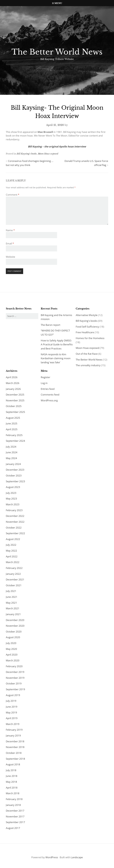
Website (10, 257)
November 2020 (15, 626)
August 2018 (13, 764)
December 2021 (15, 579)
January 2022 (13, 574)
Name (10, 230)
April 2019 (12, 718)
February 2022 (14, 568)
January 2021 (13, 614)
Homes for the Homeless (90, 338)
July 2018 (11, 770)
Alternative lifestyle (87, 315)
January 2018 (13, 805)
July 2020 (11, 643)
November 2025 (15, 400)
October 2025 (14, 406)
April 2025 (12, 429)
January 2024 (13, 464)
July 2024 (11, 447)
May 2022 (11, 551)
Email (10, 243)
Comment (13, 195)
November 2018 (15, 747)
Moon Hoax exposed (48, 154)
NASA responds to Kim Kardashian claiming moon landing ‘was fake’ (56, 358)
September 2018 (15, 759)
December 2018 (15, 741)
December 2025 (15, 395)
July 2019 (11, 701)
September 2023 (15, 481)
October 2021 (14, 585)
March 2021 (13, 608)
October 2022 (14, 528)
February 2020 (14, 666)
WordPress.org (49, 400)
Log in (44, 383)
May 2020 (11, 649)
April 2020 (12, 655)
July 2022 (11, 545)
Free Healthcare (85, 332)
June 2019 (12, 707)
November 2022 (15, 522)
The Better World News (57, 52)
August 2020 (13, 637)
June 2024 (12, 452)
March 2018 (13, 793)
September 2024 (15, 441)
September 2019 (15, 689)
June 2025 (12, 423)
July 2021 (11, 591)
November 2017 (15, 816)
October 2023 (14, 475)
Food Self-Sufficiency (87, 327)
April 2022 (12, 556)
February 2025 (14, 435)
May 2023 (11, 499)
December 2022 (15, 516)
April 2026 (12, 377)
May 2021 (11, 603)
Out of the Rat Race (87, 354)
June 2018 (12, 776)
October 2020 (14, 632)
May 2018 (11, 782)
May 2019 (11, 712)
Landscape (77, 857)
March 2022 (13, 562)
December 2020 (15, 620)
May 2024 (11, 458)
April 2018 (12, 788)
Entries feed (48, 389)
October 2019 (14, 683)
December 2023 (15, 470)
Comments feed (50, 395)
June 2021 (12, 597)
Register (45, 377)
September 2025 (15, 412)
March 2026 (13, 383)
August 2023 (13, 487)
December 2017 (15, 811)
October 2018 (14, 753)
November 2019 (15, 678)
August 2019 (13, 695)
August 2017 (13, 828)
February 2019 (14, 730)
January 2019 (13, 736)
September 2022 (15, 533)
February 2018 (14, 799)
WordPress (52, 857)
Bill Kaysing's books (27, 154)
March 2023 (13, 504)
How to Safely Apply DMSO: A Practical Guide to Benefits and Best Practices (57, 344)
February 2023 (14, 510)
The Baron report (51, 325)
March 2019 (13, 724)
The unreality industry (88, 365)
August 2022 (13, 539)
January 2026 (13, 389)
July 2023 (11, 493)
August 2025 (13, 418)
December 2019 (15, 672)
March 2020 (13, 660)
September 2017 (15, 822)
